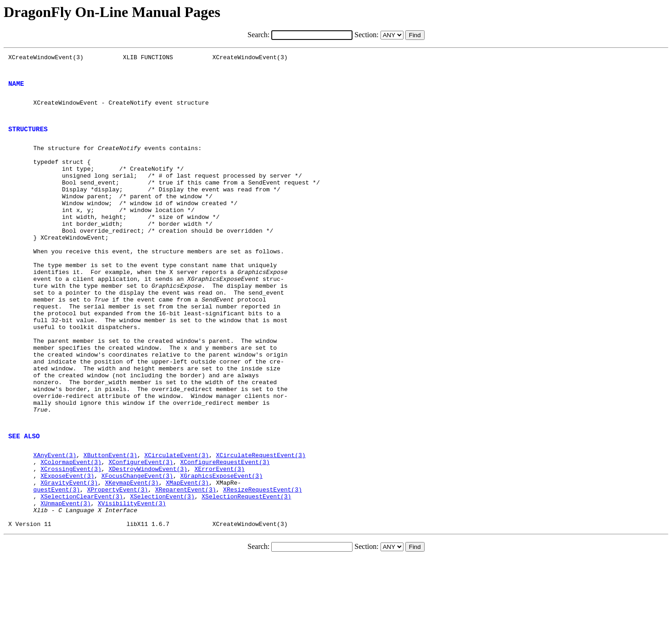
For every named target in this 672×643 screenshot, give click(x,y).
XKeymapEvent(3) (132, 558)
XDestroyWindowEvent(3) (148, 542)
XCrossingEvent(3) (71, 542)
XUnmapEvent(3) (65, 583)
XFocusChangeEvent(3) (137, 550)
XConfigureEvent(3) (140, 533)
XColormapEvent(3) (71, 533)
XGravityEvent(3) (69, 558)
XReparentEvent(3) (186, 566)
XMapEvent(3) (187, 558)
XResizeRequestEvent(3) (263, 566)
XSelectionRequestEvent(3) (246, 575)
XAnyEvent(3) (55, 525)
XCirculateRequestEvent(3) (260, 525)
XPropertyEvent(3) (118, 566)
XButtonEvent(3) (110, 525)
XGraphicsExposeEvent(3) (221, 550)
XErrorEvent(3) (220, 542)
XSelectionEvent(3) (162, 575)
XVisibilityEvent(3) (132, 583)
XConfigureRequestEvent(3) (225, 533)
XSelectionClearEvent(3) (81, 575)
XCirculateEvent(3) (176, 525)
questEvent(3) (57, 566)
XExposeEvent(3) (67, 550)
